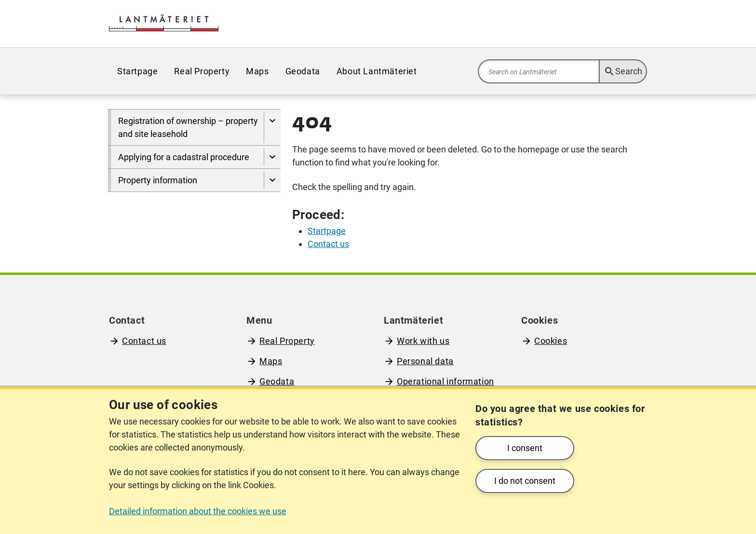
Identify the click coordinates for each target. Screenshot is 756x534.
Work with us (423, 341)
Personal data (425, 361)
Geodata (303, 71)
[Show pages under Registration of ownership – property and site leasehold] (272, 127)
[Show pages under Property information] (272, 180)
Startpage (137, 71)
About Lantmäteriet (377, 71)
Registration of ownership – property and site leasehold (188, 127)
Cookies (551, 341)
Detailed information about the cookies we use (198, 511)
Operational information (445, 381)
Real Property (202, 71)
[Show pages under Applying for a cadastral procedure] (272, 157)
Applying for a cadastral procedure (184, 157)
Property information (158, 180)
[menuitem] (137, 71)
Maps (257, 71)
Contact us (144, 341)
